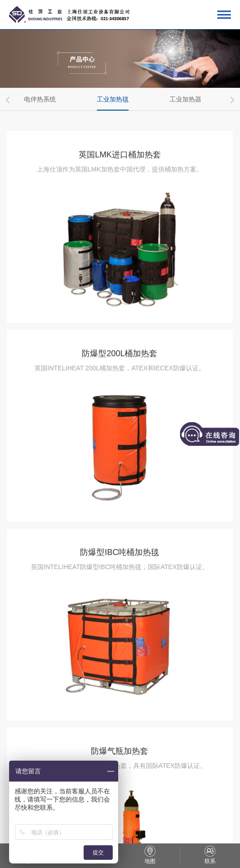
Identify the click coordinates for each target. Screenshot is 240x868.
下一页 (136, 768)
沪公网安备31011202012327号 (166, 820)
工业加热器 (185, 99)
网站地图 (140, 831)
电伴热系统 (40, 99)
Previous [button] (9, 100)
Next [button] (231, 100)
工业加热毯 (113, 99)
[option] (43, 99)
